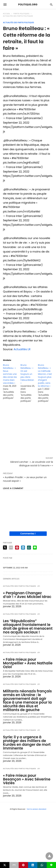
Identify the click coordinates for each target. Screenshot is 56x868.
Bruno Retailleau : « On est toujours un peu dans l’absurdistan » (27, 374)
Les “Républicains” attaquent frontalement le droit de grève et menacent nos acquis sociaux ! (28, 627)
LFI (39, 586)
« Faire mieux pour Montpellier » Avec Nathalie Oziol (28, 663)
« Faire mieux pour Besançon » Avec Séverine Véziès (27, 779)
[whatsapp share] (29, 548)
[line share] (35, 548)
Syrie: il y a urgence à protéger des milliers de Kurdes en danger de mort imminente (27, 743)
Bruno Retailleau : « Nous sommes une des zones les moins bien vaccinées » (10, 374)
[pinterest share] (17, 548)
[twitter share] (5, 547)
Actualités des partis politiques (18, 16)
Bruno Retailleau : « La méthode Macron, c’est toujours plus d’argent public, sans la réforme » (45, 376)
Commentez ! (28, 534)
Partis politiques (22, 14)
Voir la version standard (37, 809)
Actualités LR (22, 349)
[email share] (11, 548)
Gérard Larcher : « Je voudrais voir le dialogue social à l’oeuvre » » (32, 464)
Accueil (7, 14)
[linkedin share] (23, 548)
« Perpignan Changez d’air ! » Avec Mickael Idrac (27, 595)
